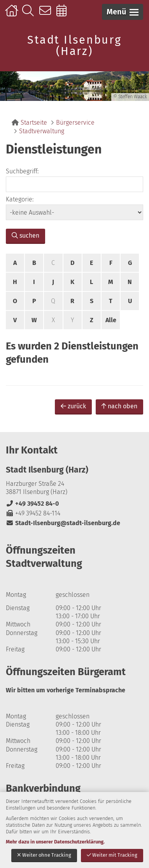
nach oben (119, 406)
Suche (30, 14)
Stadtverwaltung (42, 131)
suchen (25, 236)
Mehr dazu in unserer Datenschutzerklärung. (55, 842)
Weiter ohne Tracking (44, 855)
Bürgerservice (75, 123)
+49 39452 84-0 (32, 504)
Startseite (13, 14)
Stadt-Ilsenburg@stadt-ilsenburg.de (63, 523)
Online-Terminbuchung (64, 14)
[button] (123, 12)
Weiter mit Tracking (112, 855)
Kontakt (47, 14)
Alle (111, 320)
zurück (73, 406)
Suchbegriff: (22, 171)
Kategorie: (20, 199)
